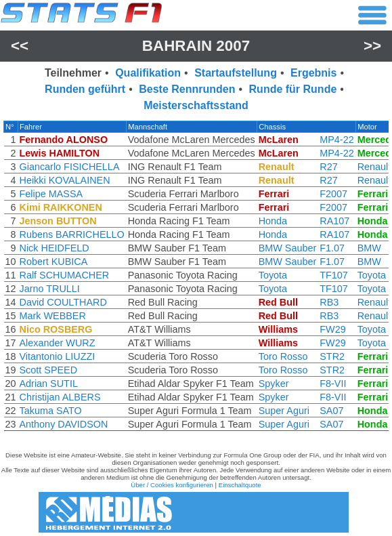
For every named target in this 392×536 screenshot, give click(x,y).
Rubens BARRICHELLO (72, 234)
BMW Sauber (288, 248)
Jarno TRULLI (50, 289)
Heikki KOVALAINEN (65, 180)
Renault (374, 167)
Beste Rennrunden (187, 89)
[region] (196, 279)
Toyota (273, 275)
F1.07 (332, 248)
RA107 (334, 221)
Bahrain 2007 (196, 46)
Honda (273, 221)
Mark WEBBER (53, 316)
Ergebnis (313, 73)
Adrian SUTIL (49, 384)
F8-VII (333, 384)
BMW (369, 248)
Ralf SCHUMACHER (65, 275)
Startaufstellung (236, 73)
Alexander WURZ (58, 343)
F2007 (333, 194)
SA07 (331, 411)
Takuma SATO (51, 411)
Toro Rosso (283, 356)
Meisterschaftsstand (196, 105)
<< (20, 46)
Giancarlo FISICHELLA (70, 167)
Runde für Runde (293, 89)
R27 (328, 167)
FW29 (332, 329)
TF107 (334, 275)
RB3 (329, 302)
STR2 (332, 356)
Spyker (274, 384)
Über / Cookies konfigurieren (172, 485)
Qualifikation (148, 73)
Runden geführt (85, 89)
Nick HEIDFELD (55, 248)
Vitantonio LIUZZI (58, 356)
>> (372, 46)
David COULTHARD (63, 302)
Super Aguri (284, 411)
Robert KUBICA (54, 262)
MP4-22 (336, 140)
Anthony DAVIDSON (64, 424)
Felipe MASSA (51, 194)
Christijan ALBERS (60, 397)
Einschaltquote (240, 485)
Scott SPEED (49, 370)
